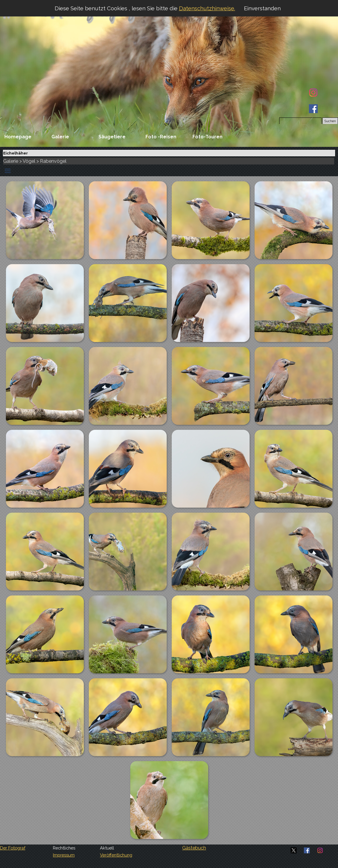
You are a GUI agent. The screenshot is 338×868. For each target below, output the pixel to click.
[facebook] (313, 109)
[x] (294, 850)
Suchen (330, 121)
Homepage (18, 137)
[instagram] (313, 93)
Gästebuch (194, 848)
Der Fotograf (13, 848)
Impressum (64, 855)
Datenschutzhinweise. (207, 8)
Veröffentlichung (116, 855)
